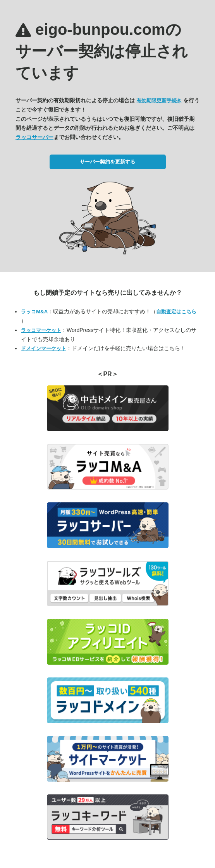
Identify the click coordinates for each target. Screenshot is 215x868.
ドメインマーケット (44, 348)
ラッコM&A (34, 312)
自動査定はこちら (176, 312)
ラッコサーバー (34, 137)
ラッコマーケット (41, 330)
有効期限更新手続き (159, 101)
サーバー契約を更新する (107, 162)
